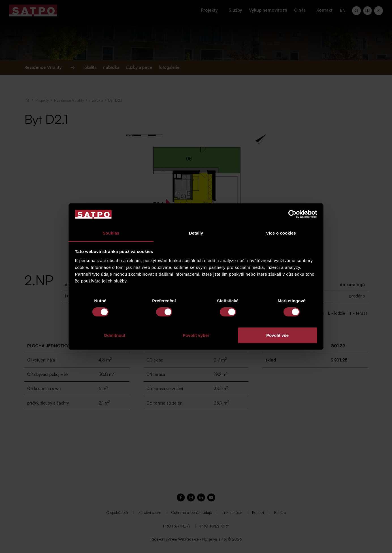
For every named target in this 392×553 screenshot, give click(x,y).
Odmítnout (115, 335)
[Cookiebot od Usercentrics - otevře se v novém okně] (292, 214)
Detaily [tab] (196, 233)
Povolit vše (277, 335)
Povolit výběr (196, 335)
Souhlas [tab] (111, 233)
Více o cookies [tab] (281, 233)
